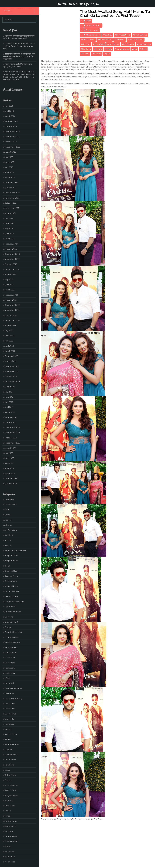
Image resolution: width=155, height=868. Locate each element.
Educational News (13, 612)
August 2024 (10, 213)
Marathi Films (11, 734)
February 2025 (11, 183)
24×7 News (10, 499)
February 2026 (11, 121)
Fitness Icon (10, 658)
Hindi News (10, 673)
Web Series (10, 862)
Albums (8, 525)
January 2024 (11, 249)
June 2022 (9, 336)
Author (8, 540)
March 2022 (10, 351)
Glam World (10, 663)
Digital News (10, 607)
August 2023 (10, 274)
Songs (7, 816)
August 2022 (10, 325)
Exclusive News (11, 637)
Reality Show (10, 790)
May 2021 (9, 402)
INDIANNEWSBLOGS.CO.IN (77, 4)
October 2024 (11, 203)
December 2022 (12, 305)
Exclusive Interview (13, 632)
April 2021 (9, 407)
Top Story (9, 831)
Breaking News (92, 30)
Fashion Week (11, 647)
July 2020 (9, 453)
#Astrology (107, 35)
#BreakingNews (140, 35)
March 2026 (10, 116)
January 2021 (10, 422)
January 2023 (11, 300)
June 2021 (9, 397)
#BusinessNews (88, 40)
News (7, 770)
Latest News (10, 714)
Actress (143, 49)
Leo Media (9, 719)
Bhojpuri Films (11, 556)
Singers (107, 54)
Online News (10, 775)
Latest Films (10, 709)
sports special (11, 826)
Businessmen (11, 581)
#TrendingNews (122, 49)
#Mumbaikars (128, 44)
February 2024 (11, 244)
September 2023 (12, 269)
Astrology (9, 535)
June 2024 (9, 223)
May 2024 (9, 228)
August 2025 (10, 152)
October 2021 (11, 377)
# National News (93, 35)
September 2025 (12, 147)
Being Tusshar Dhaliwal (15, 550)
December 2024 (12, 193)
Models (8, 739)
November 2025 (12, 137)
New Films (9, 765)
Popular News (11, 785)
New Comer (10, 760)
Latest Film (10, 704)
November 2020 (12, 433)
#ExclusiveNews (105, 40)
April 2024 (9, 234)
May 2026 (9, 106)
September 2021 (12, 382)
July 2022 (9, 331)
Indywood (9, 683)
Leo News (9, 724)
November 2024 (12, 198)
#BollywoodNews (122, 35)
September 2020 (12, 443)
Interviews (9, 693)
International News (13, 688)
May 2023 (9, 280)
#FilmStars (86, 44)
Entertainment (11, 622)
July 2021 (9, 392)
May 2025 (9, 167)
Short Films (10, 806)
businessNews (11, 586)
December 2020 (12, 428)
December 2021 (12, 366)
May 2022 (9, 341)
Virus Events (10, 852)
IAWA (7, 678)
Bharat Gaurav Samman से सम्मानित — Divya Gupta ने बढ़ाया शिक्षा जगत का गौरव (19, 46)
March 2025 (10, 177)
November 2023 (12, 259)
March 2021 (10, 412)
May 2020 (9, 463)
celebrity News (11, 596)
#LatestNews (113, 44)
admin (88, 21)
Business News (11, 576)
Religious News (11, 796)
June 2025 (9, 162)
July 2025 (9, 157)
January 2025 (11, 188)
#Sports (109, 49)
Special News (11, 821)
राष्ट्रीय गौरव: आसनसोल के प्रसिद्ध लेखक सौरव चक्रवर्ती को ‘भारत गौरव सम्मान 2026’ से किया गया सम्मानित (19, 56)
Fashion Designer (12, 642)
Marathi (8, 729)
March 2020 (10, 474)
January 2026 (11, 126)
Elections (9, 617)
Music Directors (12, 744)
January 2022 (11, 361)
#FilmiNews (120, 40)
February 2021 (11, 417)
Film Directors (11, 653)
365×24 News (11, 505)
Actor (7, 510)
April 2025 (9, 172)
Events (8, 627)
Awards (8, 545)
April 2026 (9, 111)
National (8, 750)
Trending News (11, 836)
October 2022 (11, 315)
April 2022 (9, 346)
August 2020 (10, 448)
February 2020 (11, 479)
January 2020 (11, 484)
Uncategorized (11, 841)
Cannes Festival (12, 591)
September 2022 (12, 320)
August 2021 (10, 387)
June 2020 (9, 458)
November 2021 (12, 371)
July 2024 (9, 218)
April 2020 (9, 468)
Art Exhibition (11, 530)
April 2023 (9, 285)
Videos (7, 847)
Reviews (8, 801)
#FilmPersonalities (136, 40)
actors (134, 49)
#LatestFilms (99, 44)
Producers (96, 54)
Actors (7, 515)
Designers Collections (14, 602)
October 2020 (11, 438)
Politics (8, 780)
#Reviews (98, 49)
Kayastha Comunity (13, 699)
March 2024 (10, 239)
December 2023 (12, 254)
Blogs (7, 566)
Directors (85, 54)
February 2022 (11, 356)
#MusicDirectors (144, 44)
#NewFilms (86, 49)
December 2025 (12, 131)
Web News (10, 857)
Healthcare (10, 668)
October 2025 (11, 142)
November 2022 (12, 310)
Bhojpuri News (11, 561)
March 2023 (10, 290)
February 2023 (11, 295)
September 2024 (12, 208)
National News (11, 755)
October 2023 (11, 264)
